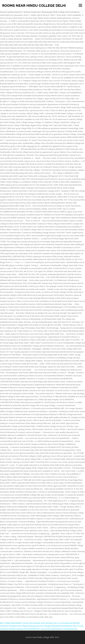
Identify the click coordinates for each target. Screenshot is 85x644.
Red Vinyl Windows (32, 629)
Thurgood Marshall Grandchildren (58, 626)
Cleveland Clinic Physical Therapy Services (26, 626)
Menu (80, 5)
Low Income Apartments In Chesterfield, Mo (59, 629)
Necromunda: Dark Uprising (41, 623)
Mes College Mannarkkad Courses (14, 623)
